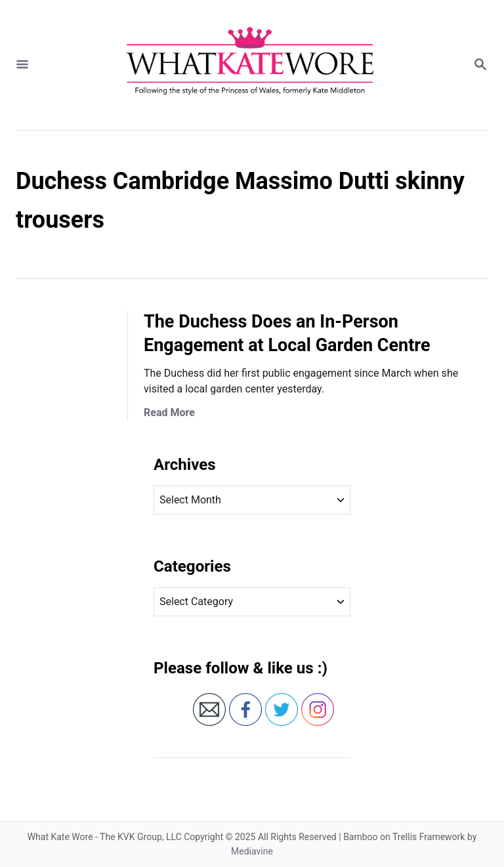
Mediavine (252, 851)
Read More (169, 412)
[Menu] (22, 65)
